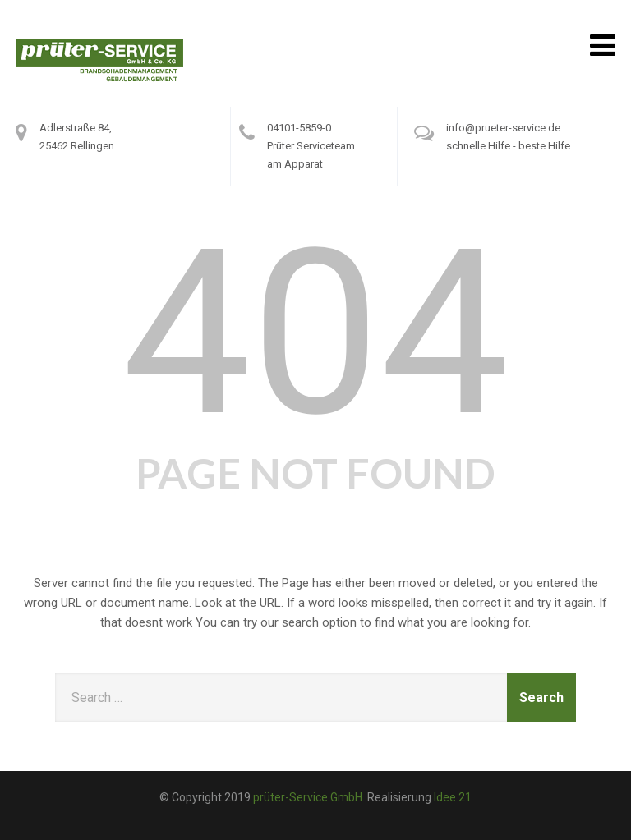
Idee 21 (453, 797)
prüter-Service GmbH (308, 797)
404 (316, 333)
